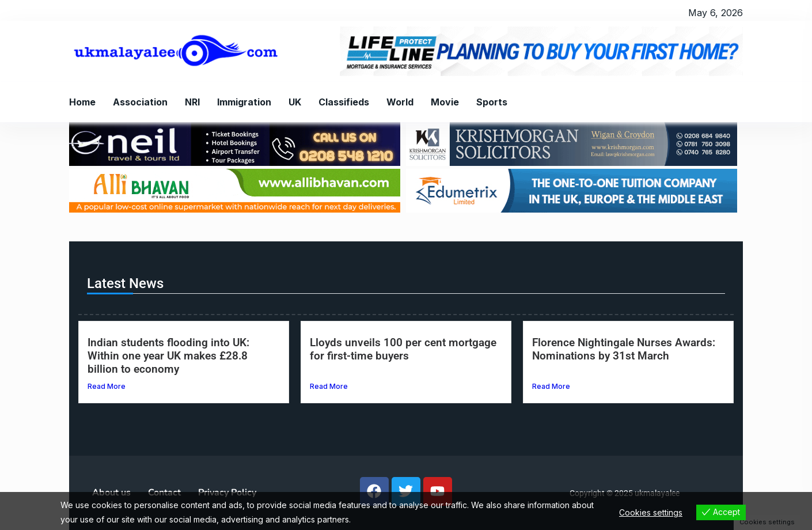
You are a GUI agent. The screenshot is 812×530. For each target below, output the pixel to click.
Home (82, 102)
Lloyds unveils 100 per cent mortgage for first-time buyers (403, 349)
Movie (445, 102)
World (400, 102)
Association (140, 102)
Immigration (244, 102)
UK (295, 102)
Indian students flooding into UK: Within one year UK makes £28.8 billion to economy (168, 356)
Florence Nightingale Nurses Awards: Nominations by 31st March (624, 349)
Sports (492, 102)
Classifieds (344, 102)
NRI (192, 102)
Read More (107, 386)
